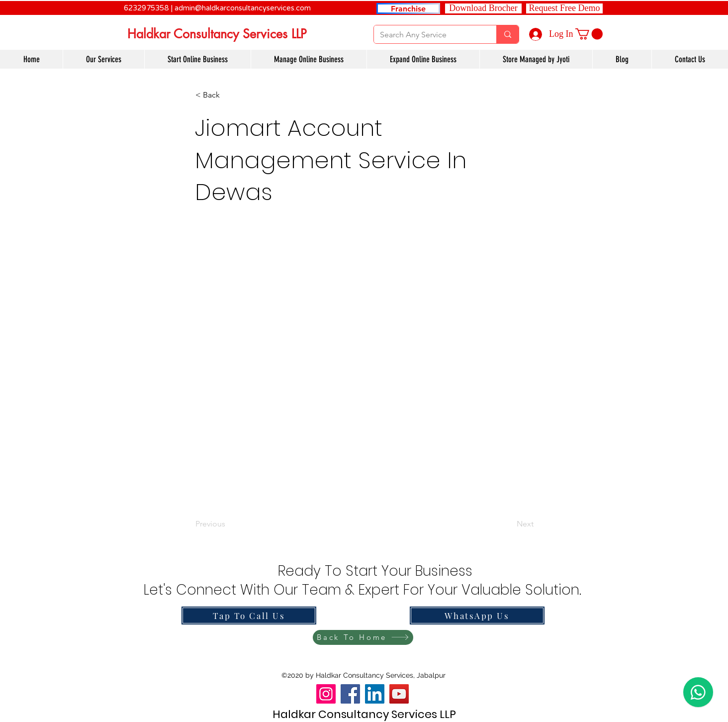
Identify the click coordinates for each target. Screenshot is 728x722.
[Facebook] (350, 694)
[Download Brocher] (483, 8)
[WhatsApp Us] (477, 616)
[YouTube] (399, 694)
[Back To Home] (363, 637)
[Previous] (228, 524)
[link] (589, 34)
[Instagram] (326, 694)
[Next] (509, 524)
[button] (564, 8)
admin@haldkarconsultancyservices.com (243, 8)
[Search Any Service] (428, 35)
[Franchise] (408, 8)
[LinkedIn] (375, 694)
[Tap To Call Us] (249, 616)
